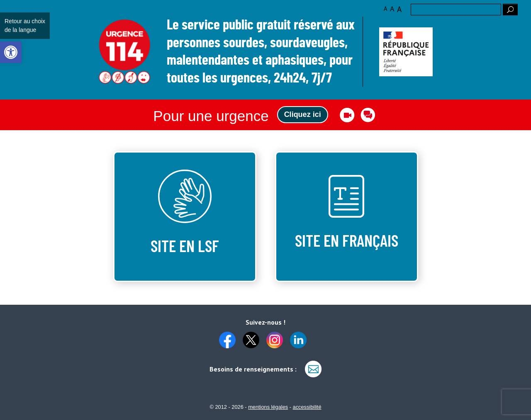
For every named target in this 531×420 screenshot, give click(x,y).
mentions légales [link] (268, 407)
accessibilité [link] (307, 407)
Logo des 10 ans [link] (125, 52)
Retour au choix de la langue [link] (25, 25)
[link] (11, 52)
